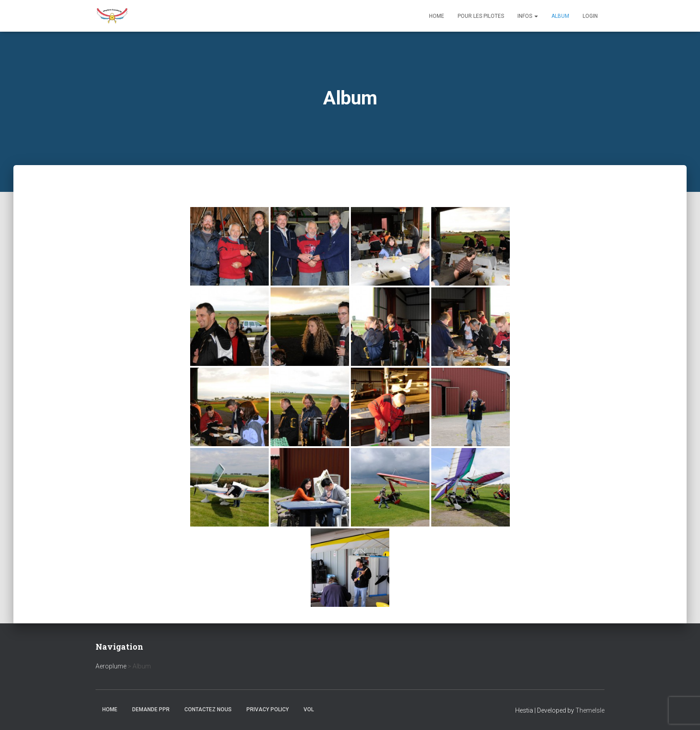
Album (560, 16)
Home (437, 16)
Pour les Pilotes (481, 16)
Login (590, 16)
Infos (528, 16)
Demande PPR (151, 709)
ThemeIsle (590, 710)
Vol (309, 709)
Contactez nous (208, 709)
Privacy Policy (268, 709)
